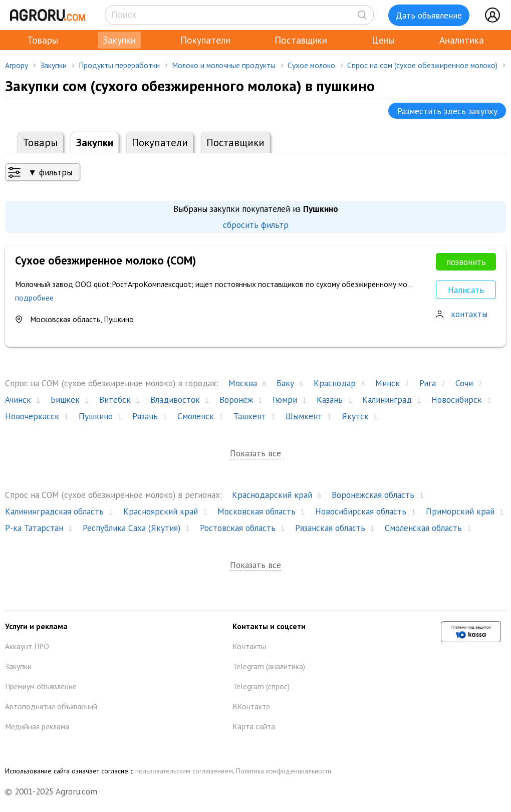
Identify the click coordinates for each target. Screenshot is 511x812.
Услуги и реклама (36, 626)
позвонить (466, 262)
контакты (469, 314)
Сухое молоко (311, 65)
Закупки (119, 40)
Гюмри (285, 399)
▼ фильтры (50, 172)
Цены (383, 40)
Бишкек (65, 399)
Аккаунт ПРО (27, 646)
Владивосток (175, 399)
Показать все (255, 453)
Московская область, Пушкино (82, 319)
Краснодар (335, 383)
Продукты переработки (119, 65)
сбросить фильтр (256, 225)
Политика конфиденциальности (284, 771)
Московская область (257, 511)
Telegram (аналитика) (269, 666)
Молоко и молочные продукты (224, 65)
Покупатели (205, 40)
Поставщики (301, 40)
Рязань (145, 416)
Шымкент (304, 416)
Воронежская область (373, 495)
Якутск (355, 416)
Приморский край (460, 511)
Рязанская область (330, 528)
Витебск (115, 399)
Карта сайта (254, 726)
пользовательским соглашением (184, 771)
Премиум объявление (41, 686)
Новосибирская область (361, 511)
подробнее (34, 298)
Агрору (17, 65)
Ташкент (250, 416)
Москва (243, 383)
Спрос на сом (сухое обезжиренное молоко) (422, 65)
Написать (466, 290)
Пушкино (96, 416)
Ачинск (18, 399)
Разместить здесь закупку (447, 111)
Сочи (464, 383)
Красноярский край (161, 511)
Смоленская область (423, 528)
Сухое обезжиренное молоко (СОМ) (105, 260)
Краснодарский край (272, 495)
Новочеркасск (32, 416)
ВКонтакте (251, 706)
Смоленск (196, 416)
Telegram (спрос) (261, 686)
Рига (428, 383)
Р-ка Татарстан (34, 528)
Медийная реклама (37, 726)
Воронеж (236, 399)
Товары (43, 40)
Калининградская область (54, 511)
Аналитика (462, 40)
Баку (285, 383)
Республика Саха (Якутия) (132, 528)
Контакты (249, 646)
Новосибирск (457, 399)
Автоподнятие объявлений (51, 706)
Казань (330, 399)
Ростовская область (238, 528)
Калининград (387, 399)
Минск (388, 383)
